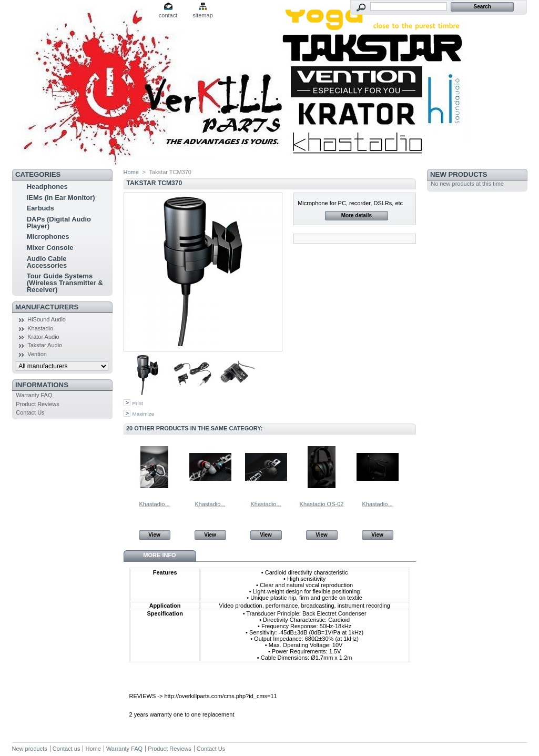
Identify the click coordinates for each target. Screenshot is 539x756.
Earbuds (40, 208)
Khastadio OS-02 (322, 504)
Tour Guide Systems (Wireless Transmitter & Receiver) (65, 283)
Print (138, 403)
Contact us (67, 749)
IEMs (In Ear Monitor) (61, 198)
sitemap (203, 15)
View (154, 535)
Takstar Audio (45, 345)
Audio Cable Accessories (47, 262)
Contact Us (30, 412)
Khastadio (40, 328)
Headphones (47, 187)
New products (459, 174)
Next (411, 467)
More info (159, 555)
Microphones (48, 236)
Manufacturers (47, 307)
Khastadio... (154, 504)
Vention (37, 354)
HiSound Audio (47, 319)
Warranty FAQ (34, 395)
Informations (42, 385)
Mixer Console (50, 248)
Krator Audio (43, 337)
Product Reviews (38, 404)
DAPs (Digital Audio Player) (59, 223)
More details (357, 215)
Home (131, 172)
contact (168, 15)
